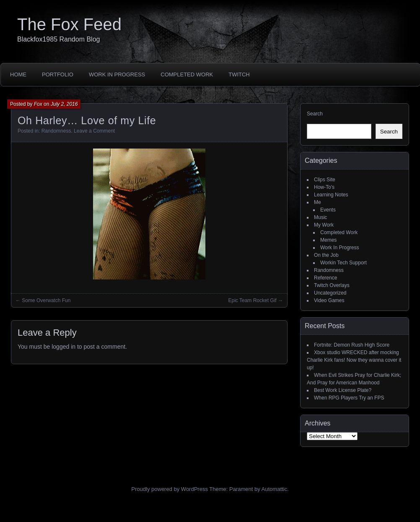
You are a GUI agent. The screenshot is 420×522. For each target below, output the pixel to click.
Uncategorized (330, 293)
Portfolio (58, 74)
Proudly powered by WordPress (170, 489)
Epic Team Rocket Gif (253, 300)
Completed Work (187, 74)
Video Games (329, 300)
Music (320, 217)
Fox (38, 104)
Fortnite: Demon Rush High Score (352, 345)
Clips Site (325, 180)
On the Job (326, 255)
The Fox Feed (69, 24)
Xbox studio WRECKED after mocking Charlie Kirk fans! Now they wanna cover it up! (354, 360)
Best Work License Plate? (343, 390)
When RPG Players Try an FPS (349, 398)
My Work (324, 225)
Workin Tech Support (344, 263)
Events (328, 210)
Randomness (56, 131)
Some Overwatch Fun (46, 300)
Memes (328, 240)
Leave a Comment (94, 131)
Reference (325, 278)
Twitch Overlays (332, 285)
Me (318, 202)
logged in (64, 347)
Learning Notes (331, 195)
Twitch (239, 74)
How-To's (324, 187)
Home (18, 74)
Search (315, 114)
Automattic (274, 489)
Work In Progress (117, 74)
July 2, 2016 (64, 104)
